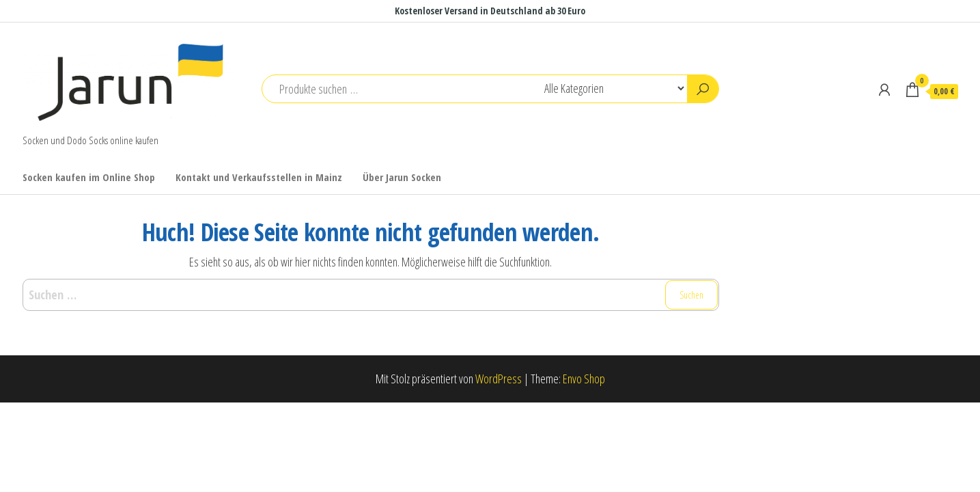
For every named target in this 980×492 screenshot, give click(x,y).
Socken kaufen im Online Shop (89, 177)
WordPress (499, 379)
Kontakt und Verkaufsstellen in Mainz (259, 177)
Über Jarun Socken (402, 177)
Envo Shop (584, 379)
